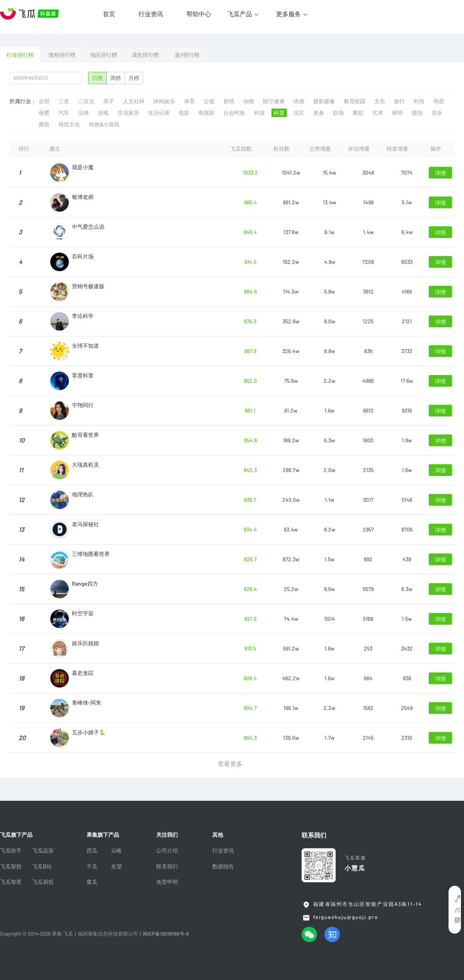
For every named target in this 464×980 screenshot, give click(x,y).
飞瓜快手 (11, 851)
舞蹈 (358, 113)
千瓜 (92, 866)
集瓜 (92, 882)
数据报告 (223, 866)
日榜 (97, 78)
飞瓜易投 (43, 882)
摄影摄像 (324, 101)
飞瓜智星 (11, 882)
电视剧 (206, 113)
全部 (44, 101)
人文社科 (134, 101)
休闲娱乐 (164, 101)
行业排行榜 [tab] (20, 55)
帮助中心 (199, 14)
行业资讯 (151, 14)
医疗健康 (274, 101)
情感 (299, 101)
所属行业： (23, 101)
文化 (380, 101)
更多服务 (288, 14)
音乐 (437, 113)
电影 (184, 113)
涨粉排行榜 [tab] (62, 55)
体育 (189, 101)
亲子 (109, 101)
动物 (249, 101)
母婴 (44, 113)
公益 (209, 101)
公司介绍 (167, 851)
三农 (64, 101)
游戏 (103, 113)
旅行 (399, 101)
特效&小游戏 (104, 124)
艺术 (378, 113)
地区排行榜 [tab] (104, 55)
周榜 (116, 78)
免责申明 (167, 882)
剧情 (229, 101)
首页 (109, 14)
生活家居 (128, 113)
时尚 (419, 101)
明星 (439, 101)
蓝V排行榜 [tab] (187, 55)
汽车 (64, 113)
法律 (84, 113)
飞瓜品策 (43, 851)
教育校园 (355, 101)
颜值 (44, 124)
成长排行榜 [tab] (145, 55)
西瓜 (92, 851)
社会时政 (234, 113)
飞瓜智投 (11, 866)
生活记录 (159, 113)
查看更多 (230, 764)
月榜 (134, 78)
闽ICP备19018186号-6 (166, 934)
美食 (319, 113)
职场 (338, 113)
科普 (279, 113)
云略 (116, 851)
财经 (397, 113)
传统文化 (69, 124)
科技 (259, 113)
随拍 (417, 113)
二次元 (86, 101)
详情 (440, 173)
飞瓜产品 (240, 14)
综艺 (299, 113)
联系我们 (167, 866)
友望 (116, 866)
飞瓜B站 (42, 866)
